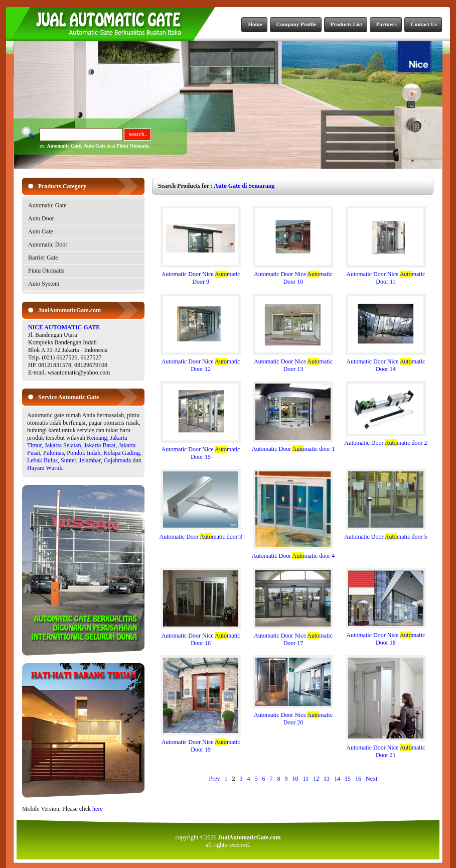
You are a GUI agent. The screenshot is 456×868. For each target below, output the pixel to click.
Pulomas (53, 453)
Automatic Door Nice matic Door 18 (386, 636)
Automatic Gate (64, 146)
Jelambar (90, 460)
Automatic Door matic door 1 (293, 446)
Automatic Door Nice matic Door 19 (201, 743)
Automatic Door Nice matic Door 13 (293, 362)
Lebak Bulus (42, 460)
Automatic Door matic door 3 (201, 534)
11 (306, 779)
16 (358, 779)
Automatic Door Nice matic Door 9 (201, 275)
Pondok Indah (84, 453)
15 (348, 779)
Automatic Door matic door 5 (386, 534)
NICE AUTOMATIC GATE (64, 327)
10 (295, 779)
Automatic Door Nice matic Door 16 (201, 637)
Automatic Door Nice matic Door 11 (386, 275)
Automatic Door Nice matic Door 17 (293, 637)
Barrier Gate (43, 258)
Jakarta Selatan (63, 445)
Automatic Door (48, 244)
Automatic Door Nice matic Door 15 (201, 450)
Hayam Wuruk (45, 468)
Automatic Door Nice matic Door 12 (201, 362)
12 (316, 779)
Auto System (44, 284)
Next (371, 779)
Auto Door (41, 218)
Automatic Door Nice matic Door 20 (293, 716)
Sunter (68, 460)
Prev (215, 779)
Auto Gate (95, 146)
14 (337, 779)
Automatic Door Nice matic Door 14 (386, 362)
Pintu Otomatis (133, 146)
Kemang (97, 438)
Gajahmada (118, 460)
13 (327, 779)
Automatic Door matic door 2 (386, 440)
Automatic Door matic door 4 (293, 553)
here (98, 809)
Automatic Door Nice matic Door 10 (293, 275)
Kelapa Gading (121, 453)
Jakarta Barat (100, 445)
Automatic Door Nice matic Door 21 (386, 749)
